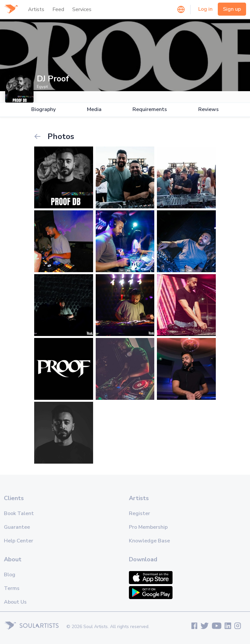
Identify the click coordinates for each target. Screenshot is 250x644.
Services (82, 9)
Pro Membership (148, 527)
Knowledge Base (149, 541)
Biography (43, 110)
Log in (205, 9)
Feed (58, 9)
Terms (12, 588)
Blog (10, 575)
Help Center (19, 541)
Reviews (208, 110)
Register (139, 513)
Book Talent (19, 513)
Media (94, 110)
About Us (15, 602)
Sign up (232, 9)
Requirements (150, 110)
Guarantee (17, 527)
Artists (36, 9)
